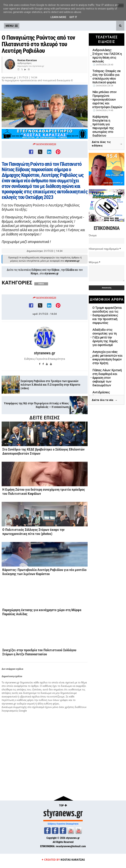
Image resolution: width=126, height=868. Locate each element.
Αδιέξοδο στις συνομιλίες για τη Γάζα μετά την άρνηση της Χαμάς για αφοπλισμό (105, 337)
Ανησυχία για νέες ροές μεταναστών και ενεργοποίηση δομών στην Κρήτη (107, 357)
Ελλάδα (70, 271)
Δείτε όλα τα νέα (105, 400)
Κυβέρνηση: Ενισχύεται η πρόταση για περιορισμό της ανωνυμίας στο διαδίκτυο (103, 126)
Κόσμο (34, 275)
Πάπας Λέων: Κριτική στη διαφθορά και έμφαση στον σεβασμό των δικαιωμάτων (107, 378)
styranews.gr (51, 275)
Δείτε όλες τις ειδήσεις (107, 144)
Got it (73, 17)
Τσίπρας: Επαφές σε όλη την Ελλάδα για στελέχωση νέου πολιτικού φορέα (106, 77)
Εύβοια (55, 271)
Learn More (58, 17)
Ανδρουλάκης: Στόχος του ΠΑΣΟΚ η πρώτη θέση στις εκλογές (107, 56)
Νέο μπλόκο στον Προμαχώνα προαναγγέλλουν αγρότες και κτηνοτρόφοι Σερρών (107, 100)
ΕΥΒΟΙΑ (41, 285)
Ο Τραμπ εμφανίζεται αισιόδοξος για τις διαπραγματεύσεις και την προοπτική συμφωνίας (107, 315)
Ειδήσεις (37, 271)
